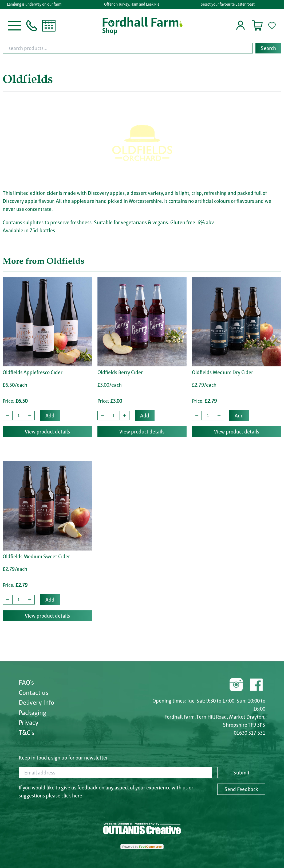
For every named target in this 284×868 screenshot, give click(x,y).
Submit (241, 773)
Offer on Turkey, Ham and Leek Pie (134, 4)
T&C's (26, 733)
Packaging (32, 712)
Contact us (33, 692)
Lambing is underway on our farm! (37, 4)
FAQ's (26, 682)
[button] (15, 25)
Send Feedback (241, 789)
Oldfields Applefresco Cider (33, 372)
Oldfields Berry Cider (120, 372)
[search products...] (128, 48)
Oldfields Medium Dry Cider (222, 372)
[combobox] (142, 48)
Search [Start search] (268, 48)
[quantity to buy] (19, 416)
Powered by (142, 847)
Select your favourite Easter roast (230, 4)
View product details (47, 432)
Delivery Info (36, 702)
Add (50, 416)
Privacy (29, 722)
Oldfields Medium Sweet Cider (36, 556)
